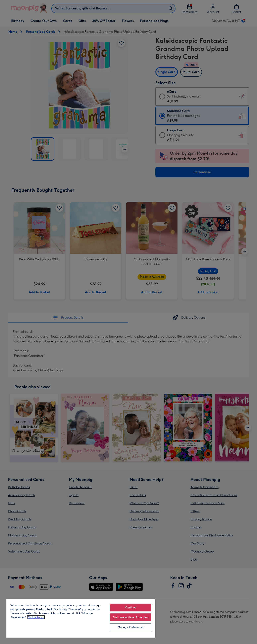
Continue (131, 608)
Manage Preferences (131, 627)
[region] (81, 618)
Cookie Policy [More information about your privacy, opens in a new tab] (36, 617)
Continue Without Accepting (131, 617)
